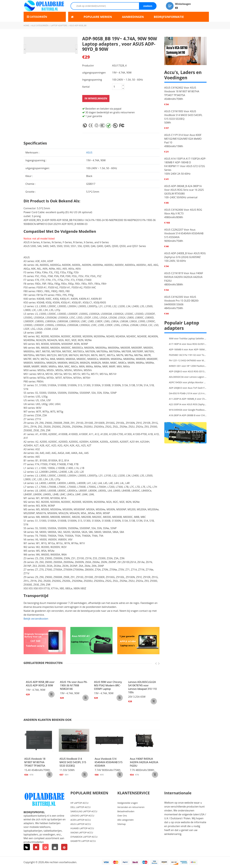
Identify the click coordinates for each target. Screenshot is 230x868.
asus (89, 153)
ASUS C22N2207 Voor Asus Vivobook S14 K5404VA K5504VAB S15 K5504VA (184, 234)
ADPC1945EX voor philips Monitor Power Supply (188, 383)
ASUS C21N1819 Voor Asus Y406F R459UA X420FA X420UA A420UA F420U (184, 277)
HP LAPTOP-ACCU (80, 803)
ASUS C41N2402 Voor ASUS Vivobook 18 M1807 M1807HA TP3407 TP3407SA (182, 92)
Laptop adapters (59, 26)
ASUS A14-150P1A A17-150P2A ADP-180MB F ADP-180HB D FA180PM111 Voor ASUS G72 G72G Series (185, 164)
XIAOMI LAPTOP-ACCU (82, 833)
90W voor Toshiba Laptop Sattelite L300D (188, 339)
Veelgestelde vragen (128, 803)
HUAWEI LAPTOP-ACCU (82, 828)
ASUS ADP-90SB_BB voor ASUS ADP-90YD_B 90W (40, 684)
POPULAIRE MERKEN (98, 17)
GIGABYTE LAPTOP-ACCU (83, 841)
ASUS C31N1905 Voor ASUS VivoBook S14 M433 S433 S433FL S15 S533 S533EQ (183, 115)
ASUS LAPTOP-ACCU (81, 824)
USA (202, 815)
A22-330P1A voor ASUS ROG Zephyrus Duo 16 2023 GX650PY (188, 404)
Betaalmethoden (126, 811)
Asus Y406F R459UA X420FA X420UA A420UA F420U (144, 762)
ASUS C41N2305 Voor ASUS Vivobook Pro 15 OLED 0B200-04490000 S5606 (182, 301)
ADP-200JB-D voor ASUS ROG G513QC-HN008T (188, 372)
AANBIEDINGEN (133, 17)
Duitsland (176, 818)
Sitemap (121, 824)
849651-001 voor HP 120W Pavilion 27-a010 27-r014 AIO (188, 366)
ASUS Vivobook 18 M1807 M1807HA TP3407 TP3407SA (35, 762)
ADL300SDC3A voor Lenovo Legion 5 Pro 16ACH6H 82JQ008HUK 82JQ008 (188, 377)
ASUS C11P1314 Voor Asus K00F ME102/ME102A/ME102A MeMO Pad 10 (183, 139)
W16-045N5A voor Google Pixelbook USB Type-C (188, 410)
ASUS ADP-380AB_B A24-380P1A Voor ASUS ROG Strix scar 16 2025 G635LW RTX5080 (184, 190)
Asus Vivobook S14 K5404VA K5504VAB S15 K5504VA (109, 762)
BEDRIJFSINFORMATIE (169, 17)
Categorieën (39, 17)
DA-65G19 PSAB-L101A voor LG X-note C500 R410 (188, 393)
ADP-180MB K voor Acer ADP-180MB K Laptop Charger (188, 350)
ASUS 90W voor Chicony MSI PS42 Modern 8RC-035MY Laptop (108, 686)
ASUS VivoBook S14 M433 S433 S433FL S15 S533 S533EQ (73, 762)
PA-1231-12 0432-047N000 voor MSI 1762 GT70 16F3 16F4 (188, 361)
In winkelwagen (96, 99)
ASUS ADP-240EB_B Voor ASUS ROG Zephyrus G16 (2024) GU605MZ (185, 255)
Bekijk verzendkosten (36, 619)
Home (26, 26)
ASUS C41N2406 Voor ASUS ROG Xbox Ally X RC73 (183, 212)
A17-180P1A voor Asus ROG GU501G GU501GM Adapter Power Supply (188, 344)
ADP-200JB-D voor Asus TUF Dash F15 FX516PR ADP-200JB (188, 388)
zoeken (148, 6)
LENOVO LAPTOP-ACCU (82, 816)
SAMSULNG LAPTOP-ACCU (84, 811)
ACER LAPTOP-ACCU (81, 820)
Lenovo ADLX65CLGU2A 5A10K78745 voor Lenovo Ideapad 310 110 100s (142, 687)
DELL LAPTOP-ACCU (81, 807)
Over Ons (122, 816)
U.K (166, 818)
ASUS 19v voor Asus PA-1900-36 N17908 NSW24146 (74, 686)
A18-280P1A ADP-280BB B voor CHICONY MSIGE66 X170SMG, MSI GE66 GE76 (188, 415)
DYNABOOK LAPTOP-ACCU (84, 837)
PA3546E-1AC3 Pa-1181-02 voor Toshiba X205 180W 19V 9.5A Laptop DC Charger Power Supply (188, 355)
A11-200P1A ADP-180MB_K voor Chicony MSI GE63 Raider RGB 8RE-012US (188, 399)
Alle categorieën (40, 26)
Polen (187, 818)
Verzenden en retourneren (131, 807)
